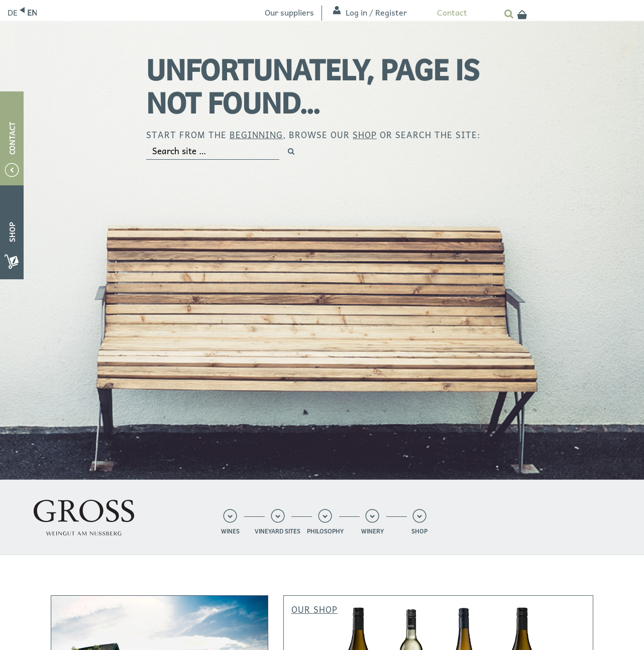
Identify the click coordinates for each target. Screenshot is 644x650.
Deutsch (12, 12)
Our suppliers (289, 12)
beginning (256, 135)
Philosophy (325, 532)
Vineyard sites (278, 532)
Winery (372, 532)
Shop (419, 532)
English (32, 12)
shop (365, 135)
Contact (452, 12)
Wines (230, 532)
